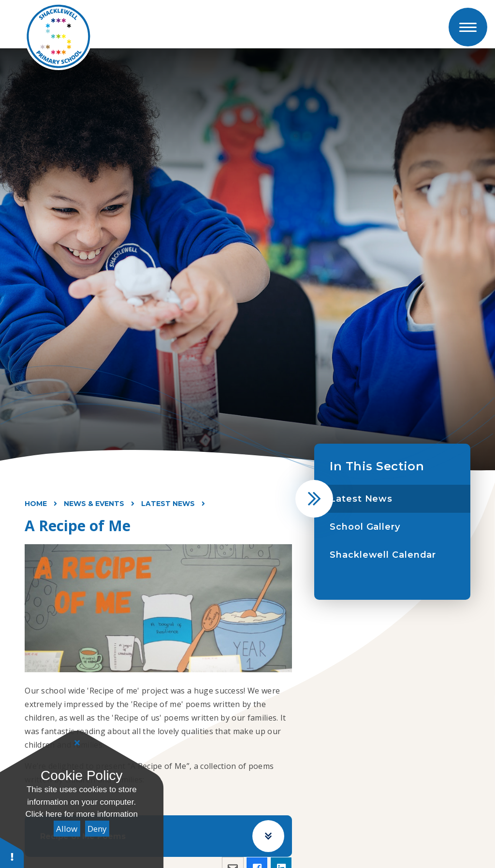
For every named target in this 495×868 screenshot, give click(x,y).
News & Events (94, 504)
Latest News (168, 504)
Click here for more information (82, 814)
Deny (97, 829)
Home (36, 504)
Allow (67, 829)
